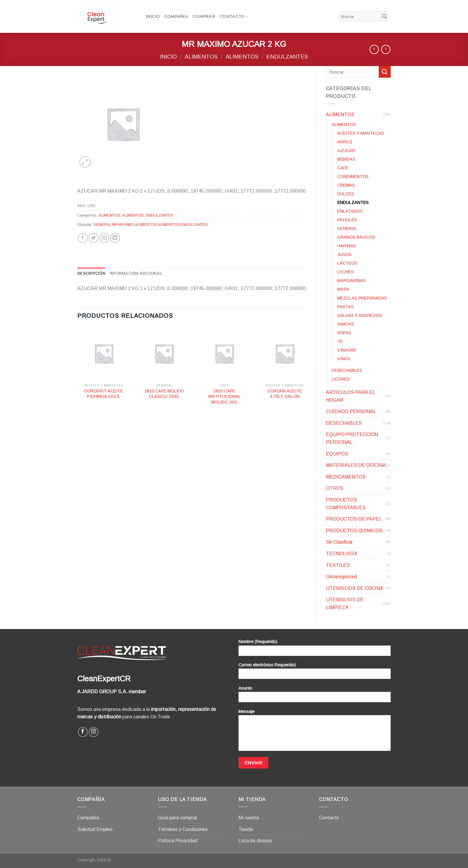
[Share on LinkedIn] (115, 238)
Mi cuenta (249, 818)
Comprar (204, 16)
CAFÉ (343, 168)
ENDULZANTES (287, 57)
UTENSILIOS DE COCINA (355, 588)
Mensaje (315, 732)
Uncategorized (341, 577)
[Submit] (384, 16)
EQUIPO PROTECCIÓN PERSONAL (352, 438)
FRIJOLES (347, 220)
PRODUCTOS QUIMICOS (354, 531)
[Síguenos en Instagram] (94, 732)
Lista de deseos (255, 841)
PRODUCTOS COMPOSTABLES (346, 504)
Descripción (91, 274)
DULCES (346, 194)
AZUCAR (346, 151)
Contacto (234, 16)
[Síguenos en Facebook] (83, 732)
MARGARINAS (351, 280)
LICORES (341, 379)
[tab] (91, 274)
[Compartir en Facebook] (83, 238)
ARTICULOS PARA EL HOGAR (350, 396)
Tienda (246, 829)
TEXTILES (338, 565)
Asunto (315, 696)
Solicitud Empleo (95, 829)
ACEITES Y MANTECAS (361, 133)
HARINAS (347, 246)
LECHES (345, 272)
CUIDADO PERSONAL (351, 411)
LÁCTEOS (347, 263)
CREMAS (346, 185)
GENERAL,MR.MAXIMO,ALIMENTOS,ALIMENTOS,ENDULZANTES (150, 224)
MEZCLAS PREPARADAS (362, 298)
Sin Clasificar (339, 542)
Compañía (176, 16)
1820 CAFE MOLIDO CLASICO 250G (164, 394)
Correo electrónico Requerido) (315, 673)
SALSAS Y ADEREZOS (360, 315)
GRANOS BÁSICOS (356, 237)
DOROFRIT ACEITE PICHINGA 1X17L (104, 394)
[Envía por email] (104, 238)
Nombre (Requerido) (315, 650)
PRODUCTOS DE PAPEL (354, 519)
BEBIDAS (346, 159)
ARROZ (345, 142)
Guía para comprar (178, 818)
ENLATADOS (350, 211)
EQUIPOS (337, 454)
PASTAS (345, 307)
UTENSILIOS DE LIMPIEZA (345, 604)
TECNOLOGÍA (342, 554)
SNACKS (346, 324)
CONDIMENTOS (353, 177)
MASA (343, 289)
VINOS (344, 359)
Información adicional (136, 274)
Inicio (153, 16)
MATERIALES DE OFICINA (356, 465)
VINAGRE (347, 350)
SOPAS (344, 333)
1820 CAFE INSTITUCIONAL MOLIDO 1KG (224, 397)
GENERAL (347, 228)
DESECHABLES (347, 370)
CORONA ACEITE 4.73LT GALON (285, 394)
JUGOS (344, 254)
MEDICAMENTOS (346, 477)
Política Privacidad (178, 841)
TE (340, 341)
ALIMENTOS (201, 57)
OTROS (335, 488)
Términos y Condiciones (183, 829)
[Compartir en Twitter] (94, 238)
